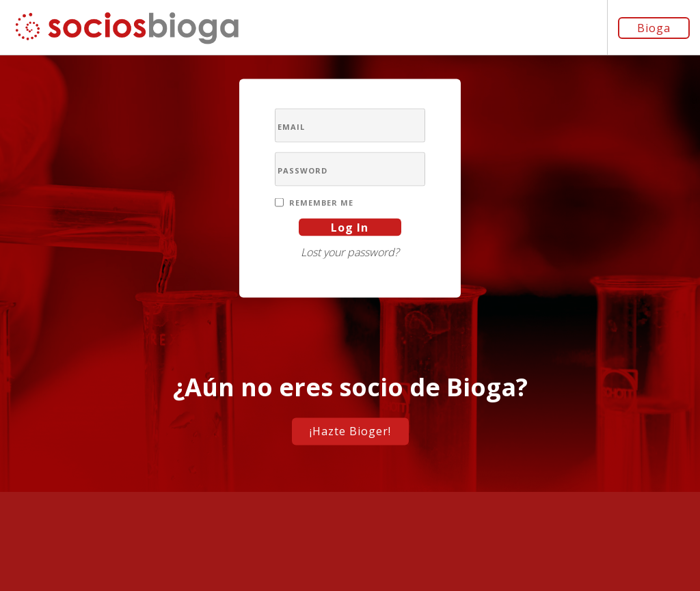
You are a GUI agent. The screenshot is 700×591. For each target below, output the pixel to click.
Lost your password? (350, 251)
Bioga (654, 28)
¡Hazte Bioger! (350, 430)
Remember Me (321, 202)
